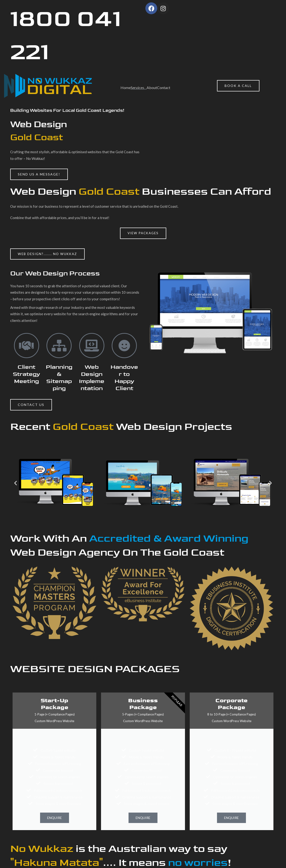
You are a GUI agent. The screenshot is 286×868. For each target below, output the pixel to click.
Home (126, 88)
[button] (49, 254)
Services (137, 88)
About (152, 88)
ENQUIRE (55, 818)
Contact (164, 88)
